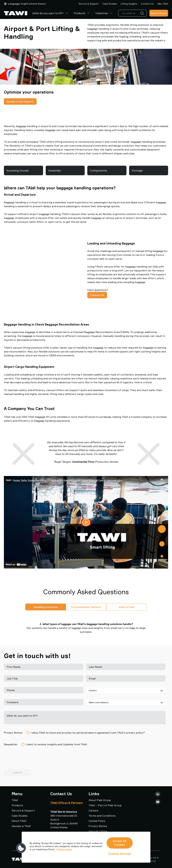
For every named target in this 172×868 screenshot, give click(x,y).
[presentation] (29, 759)
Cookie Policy (97, 821)
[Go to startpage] (16, 13)
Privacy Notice (98, 826)
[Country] (126, 690)
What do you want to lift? (51, 13)
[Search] (143, 13)
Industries (104, 13)
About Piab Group (100, 800)
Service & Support (89, 4)
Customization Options (86, 607)
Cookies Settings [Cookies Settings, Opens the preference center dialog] (120, 853)
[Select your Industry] (126, 702)
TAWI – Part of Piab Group (105, 805)
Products (82, 13)
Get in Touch (159, 13)
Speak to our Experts (20, 101)
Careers (93, 810)
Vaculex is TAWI (21, 826)
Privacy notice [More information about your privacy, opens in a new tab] (64, 849)
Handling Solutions (46, 607)
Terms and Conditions (102, 816)
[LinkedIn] (158, 794)
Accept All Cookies (120, 843)
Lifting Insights (129, 4)
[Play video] (86, 522)
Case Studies (110, 4)
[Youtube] (158, 802)
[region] (86, 847)
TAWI (15, 800)
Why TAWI (163, 4)
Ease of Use (127, 607)
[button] (21, 848)
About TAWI (19, 821)
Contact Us (147, 4)
